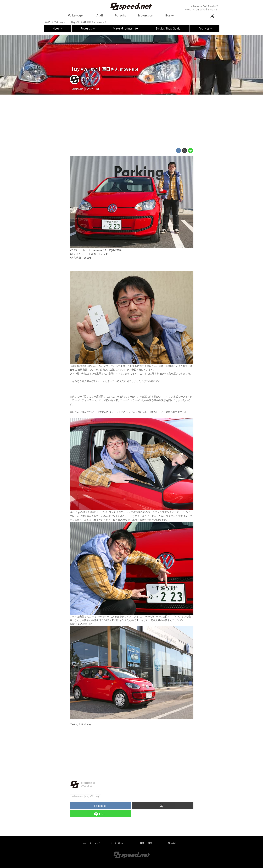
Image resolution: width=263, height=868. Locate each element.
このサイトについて (91, 843)
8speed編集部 (89, 78)
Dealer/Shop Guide (168, 28)
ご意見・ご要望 (145, 843)
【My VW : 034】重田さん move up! (104, 69)
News (57, 28)
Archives (205, 28)
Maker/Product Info (125, 28)
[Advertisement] (132, 121)
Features (88, 28)
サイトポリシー (118, 843)
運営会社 (172, 843)
